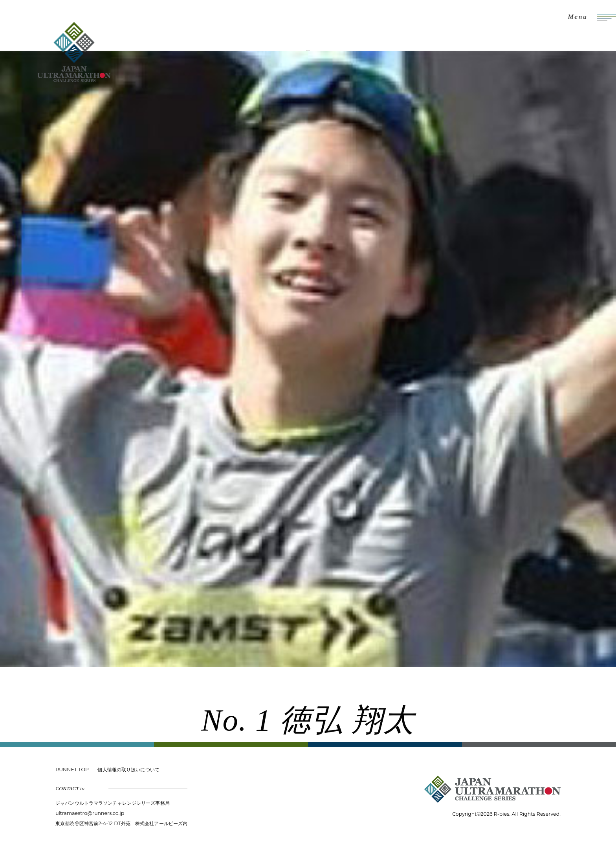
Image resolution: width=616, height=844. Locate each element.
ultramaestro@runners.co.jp (90, 813)
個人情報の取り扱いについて (128, 770)
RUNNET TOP (72, 770)
